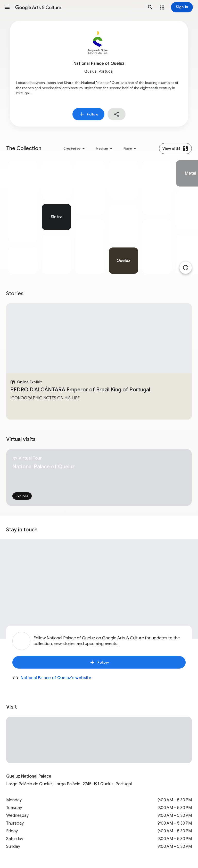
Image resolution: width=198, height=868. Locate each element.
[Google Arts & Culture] (79, 7)
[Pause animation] (186, 268)
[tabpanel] (23, 217)
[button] (7, 7)
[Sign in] (182, 7)
